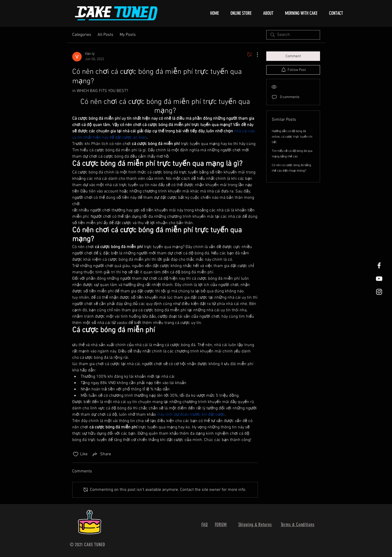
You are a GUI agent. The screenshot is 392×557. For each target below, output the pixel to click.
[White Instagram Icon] (379, 292)
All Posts (105, 35)
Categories (82, 35)
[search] (293, 35)
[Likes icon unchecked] (76, 454)
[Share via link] (101, 454)
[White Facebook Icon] (379, 265)
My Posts (128, 35)
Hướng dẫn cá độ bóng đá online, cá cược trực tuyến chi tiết (292, 137)
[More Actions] (255, 55)
